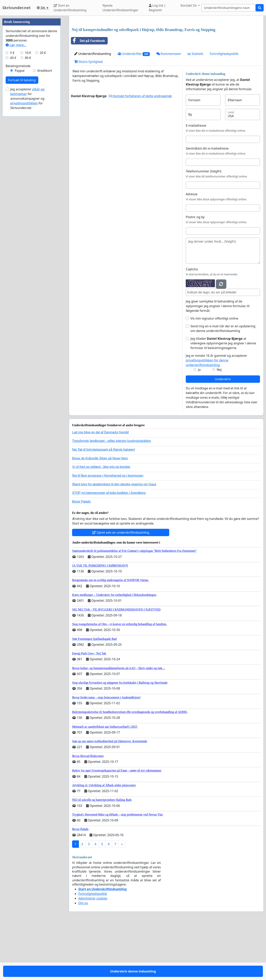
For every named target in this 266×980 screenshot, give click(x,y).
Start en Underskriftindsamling (70, 8)
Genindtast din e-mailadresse (207, 203)
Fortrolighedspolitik (224, 108)
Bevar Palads (81, 556)
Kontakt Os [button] (189, 5)
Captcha (192, 323)
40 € (13, 174)
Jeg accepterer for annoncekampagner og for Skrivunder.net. (27, 215)
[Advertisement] (166, 49)
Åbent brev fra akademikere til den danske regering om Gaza (114, 539)
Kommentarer (169, 108)
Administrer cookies (93, 953)
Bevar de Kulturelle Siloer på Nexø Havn (100, 513)
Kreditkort (45, 187)
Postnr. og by (195, 271)
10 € (28, 169)
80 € (28, 174)
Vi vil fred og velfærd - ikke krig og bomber (101, 521)
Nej (219, 424)
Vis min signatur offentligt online (214, 373)
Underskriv (223, 433)
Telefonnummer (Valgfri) (204, 226)
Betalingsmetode (18, 182)
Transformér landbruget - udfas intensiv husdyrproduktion (112, 495)
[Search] (228, 8)
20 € (43, 169)
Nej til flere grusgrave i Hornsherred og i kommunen (108, 530)
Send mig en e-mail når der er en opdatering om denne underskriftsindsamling (223, 383)
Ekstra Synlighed (88, 116)
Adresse (192, 248)
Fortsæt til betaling (22, 196)
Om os (83, 957)
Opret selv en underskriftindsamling (121, 587)
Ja (199, 424)
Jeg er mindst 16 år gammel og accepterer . (216, 415)
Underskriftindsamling (93, 108)
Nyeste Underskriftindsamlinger (120, 8)
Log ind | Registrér (157, 8)
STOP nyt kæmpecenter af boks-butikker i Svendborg (109, 547)
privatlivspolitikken (24, 220)
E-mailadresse (196, 180)
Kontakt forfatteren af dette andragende (140, 150)
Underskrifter (134, 108)
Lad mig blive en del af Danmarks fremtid (100, 487)
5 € (12, 169)
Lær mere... (16, 161)
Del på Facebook (88, 95)
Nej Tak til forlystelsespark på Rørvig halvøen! (104, 504)
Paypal (20, 187)
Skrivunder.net (16, 8)
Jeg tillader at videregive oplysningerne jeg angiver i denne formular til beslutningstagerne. (223, 398)
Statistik (195, 108)
